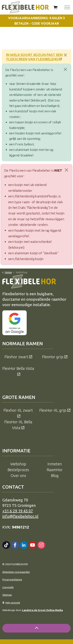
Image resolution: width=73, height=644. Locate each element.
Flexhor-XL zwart (18, 413)
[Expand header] (67, 7)
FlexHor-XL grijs (55, 410)
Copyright (8, 587)
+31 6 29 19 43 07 (18, 511)
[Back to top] (36, 628)
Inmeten (55, 464)
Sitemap (7, 595)
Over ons (18, 476)
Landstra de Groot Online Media (42, 610)
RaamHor (55, 470)
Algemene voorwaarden (16, 572)
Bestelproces (18, 470)
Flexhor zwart (18, 357)
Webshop (18, 464)
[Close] (66, 55)
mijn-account (11, 603)
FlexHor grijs (55, 357)
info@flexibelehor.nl (20, 516)
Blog (55, 476)
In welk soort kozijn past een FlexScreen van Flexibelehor (34, 57)
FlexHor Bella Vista (18, 371)
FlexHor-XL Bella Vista (18, 425)
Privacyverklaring (12, 579)
